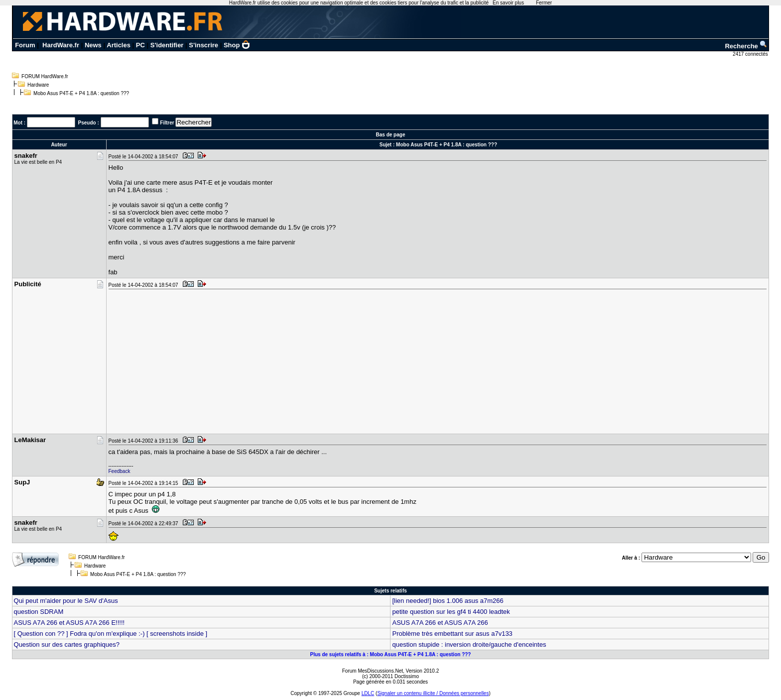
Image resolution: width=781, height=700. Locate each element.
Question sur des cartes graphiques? (67, 644)
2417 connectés (751, 54)
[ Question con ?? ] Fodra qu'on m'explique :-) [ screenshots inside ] (111, 634)
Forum (25, 45)
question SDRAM (39, 612)
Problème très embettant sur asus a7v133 (452, 634)
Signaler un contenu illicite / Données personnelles (433, 693)
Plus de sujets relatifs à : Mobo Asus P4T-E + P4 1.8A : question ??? (391, 654)
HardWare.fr (61, 45)
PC (140, 45)
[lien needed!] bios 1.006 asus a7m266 (448, 601)
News (93, 45)
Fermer (544, 3)
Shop (237, 45)
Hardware (38, 85)
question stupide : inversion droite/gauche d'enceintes (469, 644)
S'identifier (167, 45)
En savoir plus (508, 3)
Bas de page (391, 135)
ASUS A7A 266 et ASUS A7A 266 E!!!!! (69, 623)
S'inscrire (203, 45)
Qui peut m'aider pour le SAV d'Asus (66, 601)
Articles (119, 45)
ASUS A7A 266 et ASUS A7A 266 (440, 623)
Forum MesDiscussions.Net (373, 671)
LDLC (368, 693)
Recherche (746, 46)
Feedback (120, 471)
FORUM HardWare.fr (45, 76)
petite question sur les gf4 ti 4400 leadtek (451, 612)
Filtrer (167, 123)
